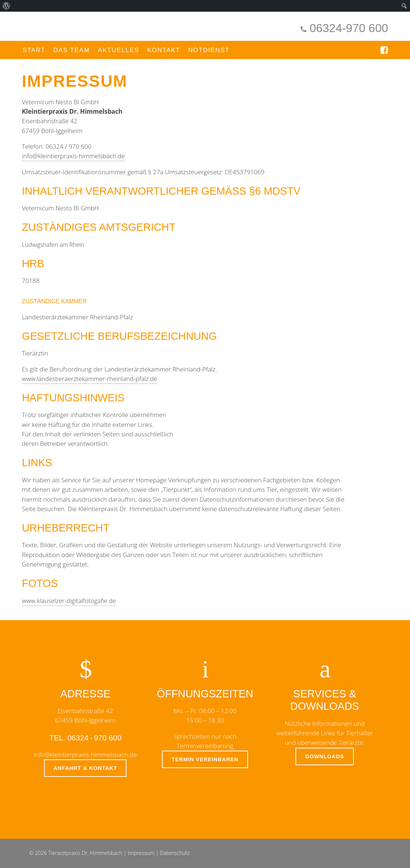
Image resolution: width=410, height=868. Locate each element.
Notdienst (209, 50)
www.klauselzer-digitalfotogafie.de (69, 601)
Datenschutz (175, 853)
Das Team (71, 50)
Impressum (141, 853)
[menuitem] (6, 6)
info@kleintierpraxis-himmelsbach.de (73, 156)
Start (34, 50)
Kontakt (164, 50)
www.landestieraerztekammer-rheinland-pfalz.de (90, 379)
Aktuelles (119, 50)
